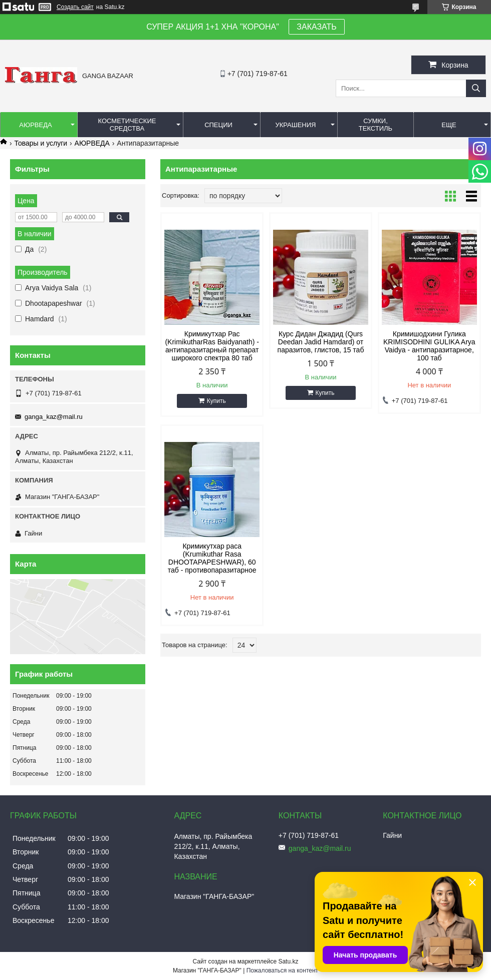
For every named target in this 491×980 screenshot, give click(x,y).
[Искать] (476, 88)
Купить (216, 401)
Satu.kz (288, 961)
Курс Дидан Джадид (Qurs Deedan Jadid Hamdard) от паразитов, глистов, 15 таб (321, 342)
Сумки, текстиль (376, 125)
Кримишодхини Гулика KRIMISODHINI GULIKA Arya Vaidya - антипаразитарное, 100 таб (429, 346)
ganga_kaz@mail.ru (54, 417)
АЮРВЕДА (92, 143)
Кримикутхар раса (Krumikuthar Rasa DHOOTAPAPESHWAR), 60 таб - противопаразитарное (212, 558)
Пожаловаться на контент (282, 970)
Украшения (295, 125)
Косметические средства (127, 125)
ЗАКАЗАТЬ (317, 27)
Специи (218, 125)
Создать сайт (75, 7)
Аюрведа (35, 125)
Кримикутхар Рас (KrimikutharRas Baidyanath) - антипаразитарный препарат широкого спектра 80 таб (212, 346)
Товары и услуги (41, 143)
